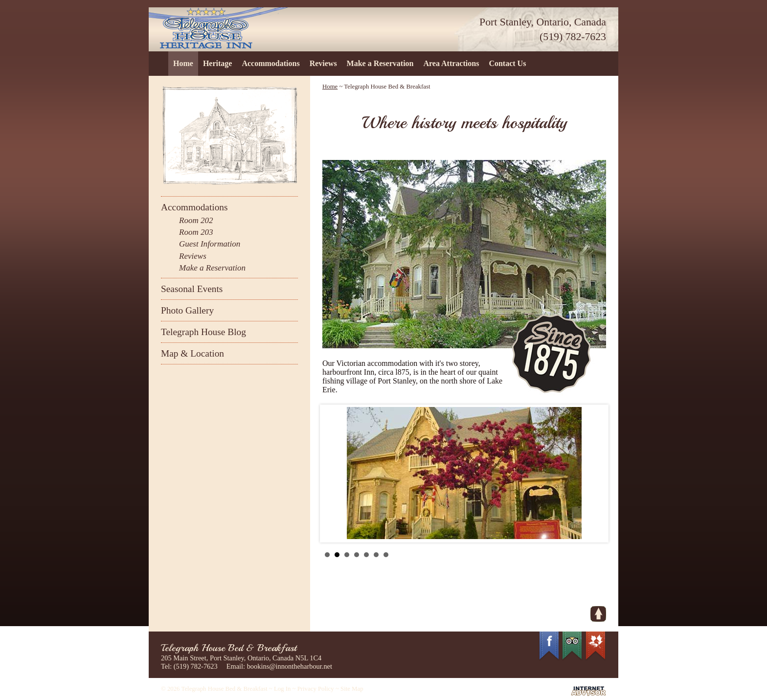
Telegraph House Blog (203, 332)
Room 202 (196, 220)
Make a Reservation (380, 63)
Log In (282, 689)
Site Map (352, 689)
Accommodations (271, 63)
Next (593, 474)
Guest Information (210, 244)
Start (594, 554)
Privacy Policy (316, 689)
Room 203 (196, 232)
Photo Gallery (187, 310)
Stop (601, 554)
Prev (335, 474)
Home (183, 63)
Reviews (323, 63)
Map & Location (192, 353)
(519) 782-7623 (573, 37)
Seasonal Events (192, 289)
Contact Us (507, 63)
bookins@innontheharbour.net (290, 666)
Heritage (218, 63)
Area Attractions (451, 63)
